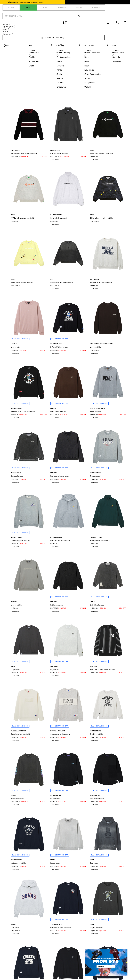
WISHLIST (52, 8)
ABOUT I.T (66, 969)
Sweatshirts (29, 21)
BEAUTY (34, 8)
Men (4, 21)
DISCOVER (43, 8)
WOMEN (6, 8)
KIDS (18, 8)
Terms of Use (44, 977)
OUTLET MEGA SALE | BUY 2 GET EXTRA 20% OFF (60, 15)
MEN (13, 8)
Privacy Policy (30, 977)
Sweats (19, 21)
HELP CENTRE (20, 969)
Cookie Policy (58, 977)
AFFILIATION (79, 969)
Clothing (11, 21)
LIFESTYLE (26, 8)
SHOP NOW (84, 15)
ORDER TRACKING (51, 969)
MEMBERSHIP (35, 969)
